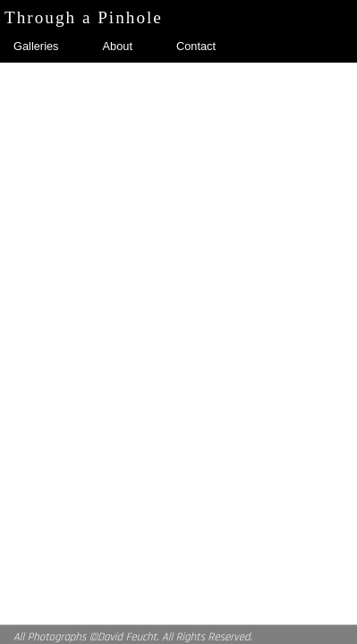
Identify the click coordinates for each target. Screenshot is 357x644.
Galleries (36, 46)
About (118, 46)
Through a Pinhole (84, 18)
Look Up (230, 76)
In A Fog (144, 76)
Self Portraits (46, 76)
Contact (196, 46)
